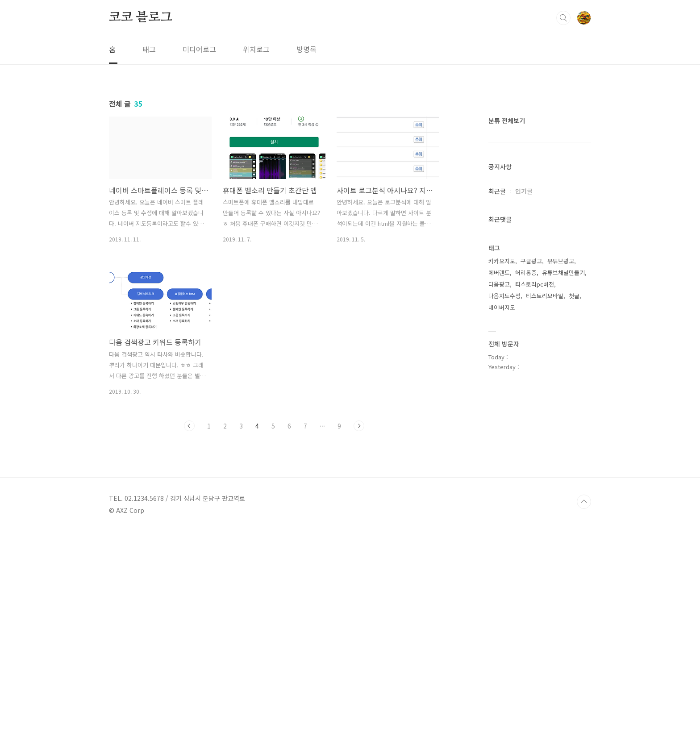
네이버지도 (502, 575)
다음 (359, 426)
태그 (149, 49)
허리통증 (526, 540)
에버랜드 (499, 540)
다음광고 (499, 552)
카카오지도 (502, 529)
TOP (584, 719)
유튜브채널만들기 (563, 540)
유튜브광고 (561, 529)
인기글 (524, 459)
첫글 (574, 564)
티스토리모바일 (545, 564)
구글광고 (531, 529)
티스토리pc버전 (535, 552)
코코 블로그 (141, 17)
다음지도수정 (504, 564)
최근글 (497, 459)
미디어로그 (199, 49)
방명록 (306, 49)
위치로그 (256, 49)
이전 (189, 426)
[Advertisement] (540, 241)
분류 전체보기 (507, 388)
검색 (563, 18)
